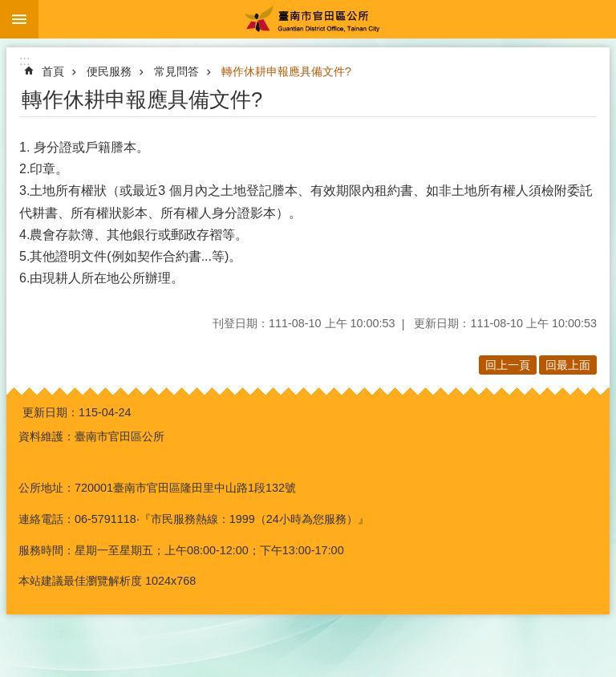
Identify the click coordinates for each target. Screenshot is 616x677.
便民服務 (109, 71)
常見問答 (176, 71)
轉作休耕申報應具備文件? (286, 71)
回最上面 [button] (568, 365)
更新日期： (51, 412)
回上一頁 (508, 365)
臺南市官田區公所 (327, 19)
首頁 (53, 71)
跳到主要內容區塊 (8, 8)
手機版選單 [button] (19, 19)
